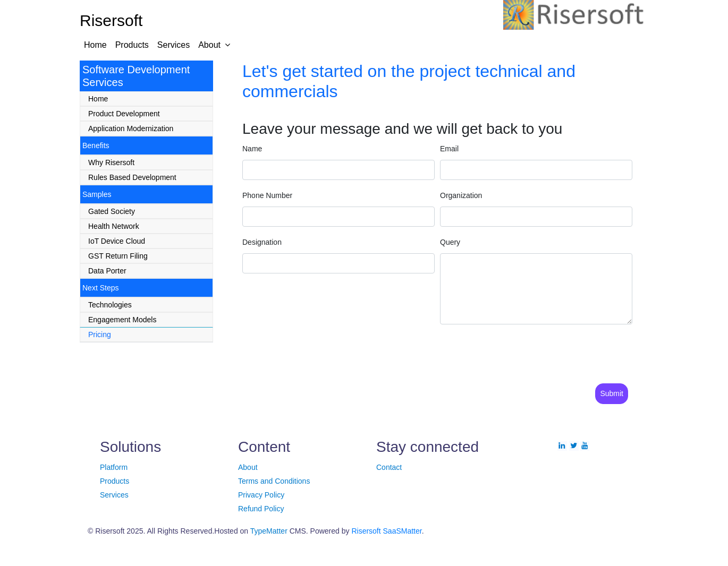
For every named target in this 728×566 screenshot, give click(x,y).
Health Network (114, 226)
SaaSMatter (403, 531)
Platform (114, 467)
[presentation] (339, 354)
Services (173, 45)
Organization (461, 195)
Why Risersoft (111, 162)
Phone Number (267, 195)
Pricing (100, 335)
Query (450, 242)
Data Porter (107, 271)
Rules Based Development (132, 177)
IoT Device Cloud (117, 241)
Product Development (124, 114)
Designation (262, 242)
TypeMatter (269, 531)
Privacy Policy (261, 495)
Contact (389, 467)
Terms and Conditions (274, 481)
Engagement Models (122, 320)
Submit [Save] (612, 393)
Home (95, 45)
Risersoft (366, 531)
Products (132, 45)
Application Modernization (131, 128)
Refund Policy (261, 509)
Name (252, 149)
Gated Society (112, 211)
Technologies (110, 305)
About (209, 45)
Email (449, 149)
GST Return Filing (118, 256)
